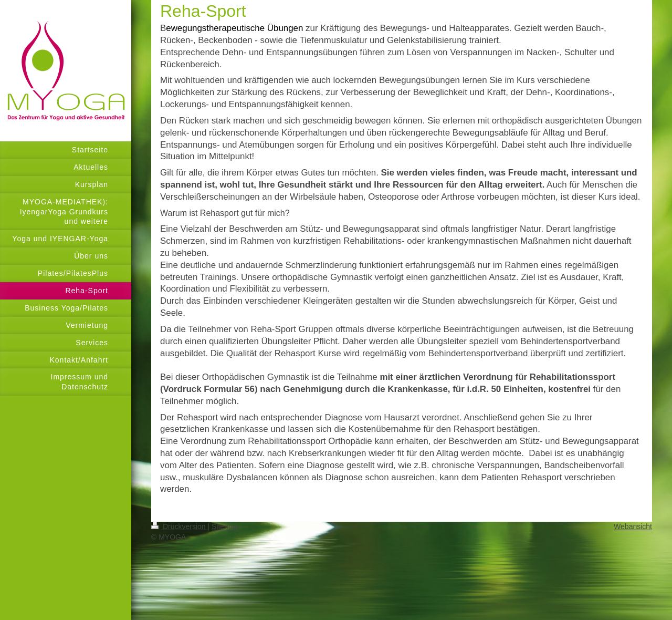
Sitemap (225, 526)
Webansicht (633, 526)
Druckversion (179, 526)
